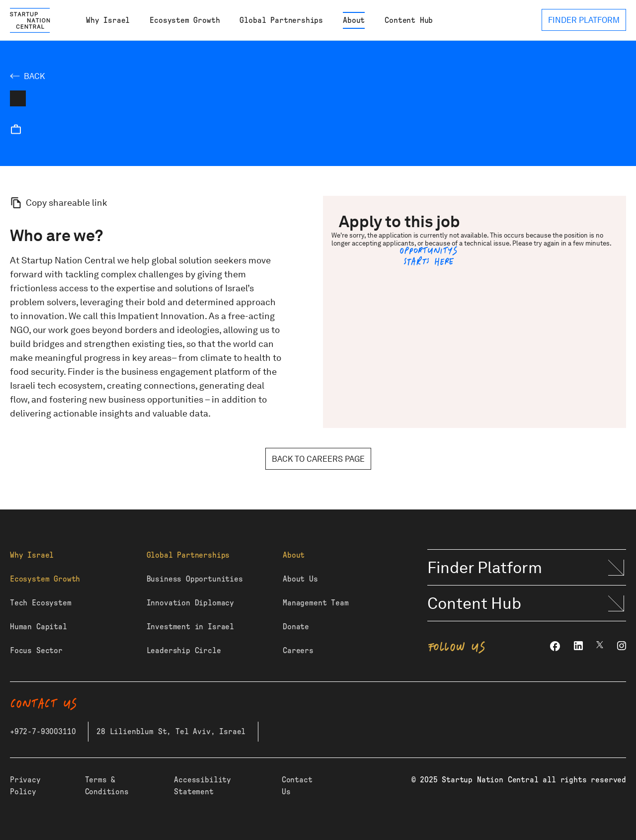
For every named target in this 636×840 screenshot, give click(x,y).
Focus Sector (36, 651)
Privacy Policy (25, 786)
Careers (298, 651)
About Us (300, 579)
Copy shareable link (67, 203)
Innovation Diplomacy (190, 603)
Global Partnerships (281, 20)
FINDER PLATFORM (584, 20)
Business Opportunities (195, 579)
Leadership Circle (184, 651)
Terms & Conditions (107, 786)
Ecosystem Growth (185, 20)
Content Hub (409, 20)
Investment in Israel (190, 627)
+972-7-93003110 (43, 732)
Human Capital (39, 627)
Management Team (316, 603)
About (354, 20)
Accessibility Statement (202, 786)
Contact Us (297, 786)
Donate (296, 627)
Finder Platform (485, 567)
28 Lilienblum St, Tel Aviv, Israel (171, 732)
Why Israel (108, 20)
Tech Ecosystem (41, 603)
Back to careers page (318, 459)
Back (34, 76)
